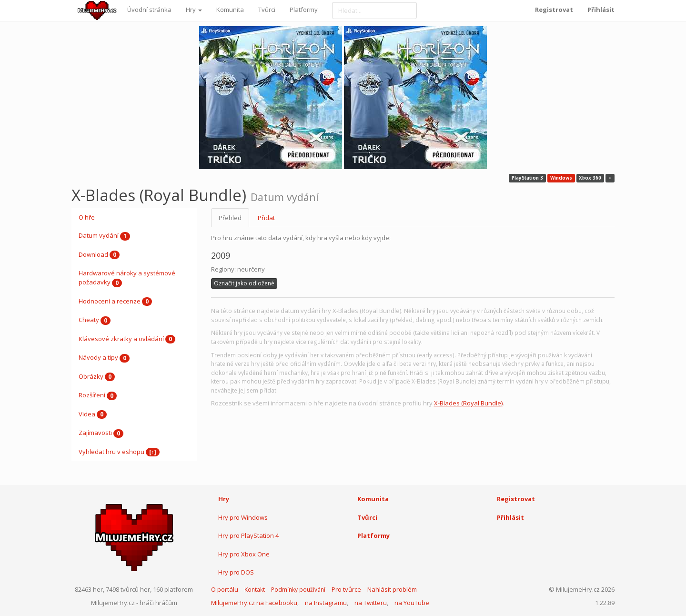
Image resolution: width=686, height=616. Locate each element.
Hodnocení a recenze (115, 302)
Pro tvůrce (346, 589)
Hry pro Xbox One (244, 554)
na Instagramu (326, 603)
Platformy (304, 10)
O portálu (225, 589)
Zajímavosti (101, 433)
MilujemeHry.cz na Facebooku (254, 603)
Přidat (266, 218)
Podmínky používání (298, 590)
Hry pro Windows (243, 517)
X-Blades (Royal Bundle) (468, 403)
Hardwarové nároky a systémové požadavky (127, 278)
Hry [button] (194, 10)
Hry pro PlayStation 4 (248, 535)
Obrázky (97, 377)
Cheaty (95, 320)
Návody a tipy (104, 358)
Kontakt (255, 590)
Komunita (230, 10)
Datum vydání (104, 236)
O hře (87, 217)
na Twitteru (371, 603)
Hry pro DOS (236, 572)
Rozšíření (98, 395)
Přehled (230, 218)
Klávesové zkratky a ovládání (127, 339)
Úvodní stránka (149, 10)
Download (99, 255)
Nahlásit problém (392, 589)
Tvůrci (267, 10)
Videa (93, 414)
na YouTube (412, 603)
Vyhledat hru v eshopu (119, 452)
